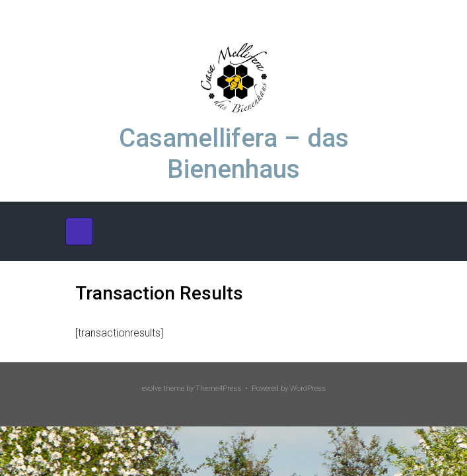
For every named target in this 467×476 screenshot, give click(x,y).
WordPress (308, 388)
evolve (152, 388)
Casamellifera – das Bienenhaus (234, 154)
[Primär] (79, 231)
